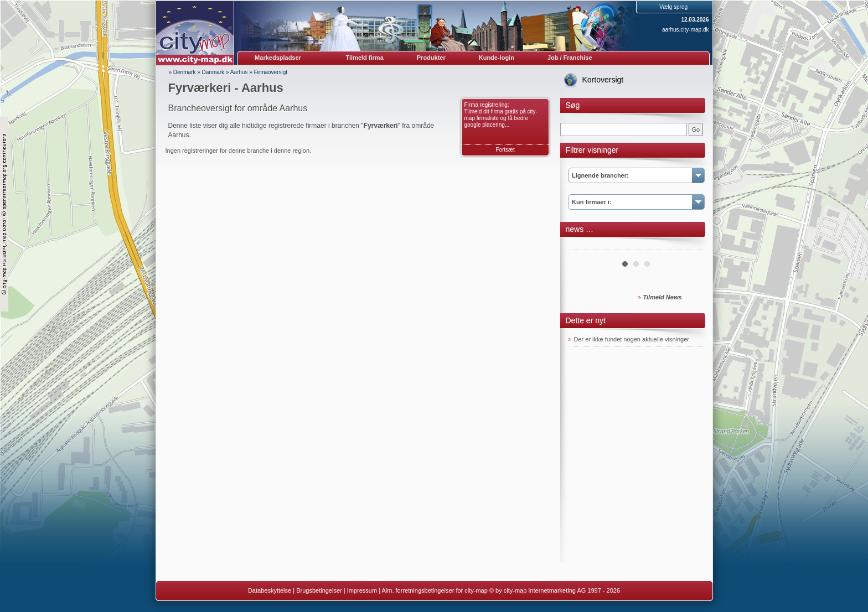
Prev (583, 246)
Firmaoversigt (271, 72)
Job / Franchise (570, 58)
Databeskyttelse (270, 590)
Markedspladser (278, 58)
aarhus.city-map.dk (685, 30)
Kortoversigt (603, 80)
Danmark (213, 72)
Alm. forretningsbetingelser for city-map (434, 590)
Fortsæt (505, 150)
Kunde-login (497, 58)
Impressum (362, 590)
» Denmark (182, 72)
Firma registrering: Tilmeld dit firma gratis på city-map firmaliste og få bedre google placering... (501, 115)
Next (690, 246)
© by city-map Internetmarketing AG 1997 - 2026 (555, 590)
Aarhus (239, 72)
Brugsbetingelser (319, 590)
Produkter (431, 58)
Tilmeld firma (365, 58)
